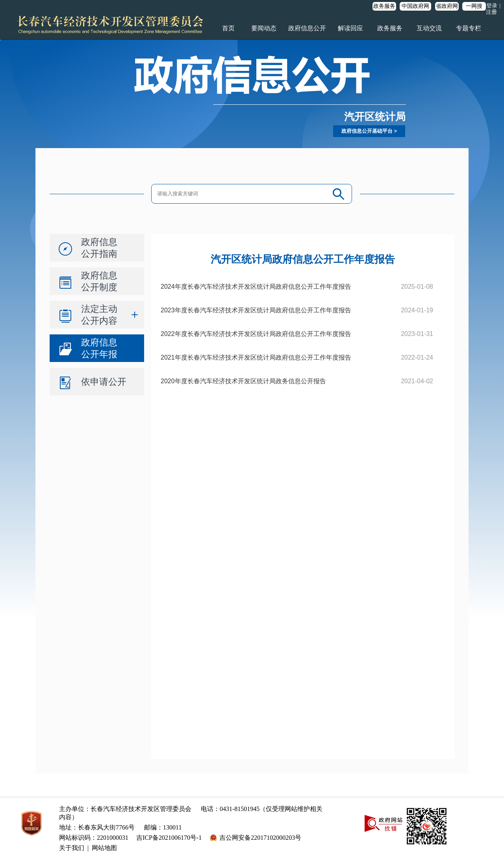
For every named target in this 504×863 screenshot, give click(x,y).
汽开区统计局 (375, 117)
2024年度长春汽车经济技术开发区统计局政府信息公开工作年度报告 (256, 287)
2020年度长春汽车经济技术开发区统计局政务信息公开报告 (243, 381)
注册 (491, 12)
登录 (492, 6)
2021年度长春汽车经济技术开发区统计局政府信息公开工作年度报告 (256, 357)
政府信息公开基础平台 (367, 131)
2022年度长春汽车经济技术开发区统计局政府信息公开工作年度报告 (256, 334)
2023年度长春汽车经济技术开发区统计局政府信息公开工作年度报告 (256, 310)
